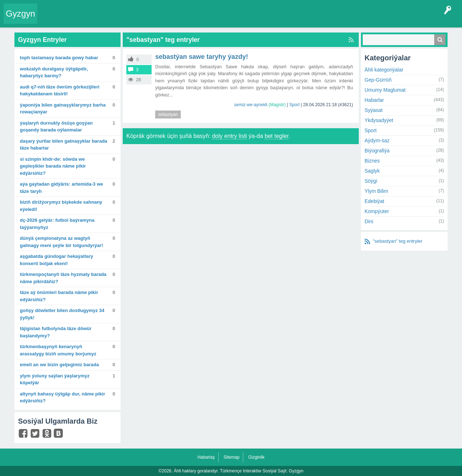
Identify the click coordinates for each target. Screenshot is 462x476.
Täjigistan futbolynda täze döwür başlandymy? (56, 332)
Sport (294, 105)
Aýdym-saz (377, 140)
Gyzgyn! (101, 20)
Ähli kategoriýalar (384, 70)
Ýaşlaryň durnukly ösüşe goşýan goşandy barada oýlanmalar (56, 127)
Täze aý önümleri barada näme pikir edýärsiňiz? (59, 296)
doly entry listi (229, 136)
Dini (369, 221)
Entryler (78, 20)
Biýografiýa (377, 151)
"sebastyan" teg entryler (398, 241)
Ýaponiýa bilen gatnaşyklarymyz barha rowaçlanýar (63, 109)
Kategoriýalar (152, 20)
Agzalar (180, 20)
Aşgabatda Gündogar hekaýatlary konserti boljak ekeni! (56, 260)
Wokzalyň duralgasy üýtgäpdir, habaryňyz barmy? (54, 72)
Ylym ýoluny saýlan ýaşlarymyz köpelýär (55, 379)
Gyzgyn (20, 14)
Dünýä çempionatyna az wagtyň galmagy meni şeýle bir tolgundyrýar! (61, 242)
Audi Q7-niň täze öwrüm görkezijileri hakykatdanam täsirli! (60, 90)
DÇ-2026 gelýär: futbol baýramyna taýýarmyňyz (57, 224)
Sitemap (231, 457)
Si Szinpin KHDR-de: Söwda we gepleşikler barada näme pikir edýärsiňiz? (53, 166)
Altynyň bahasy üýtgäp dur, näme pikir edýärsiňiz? (62, 397)
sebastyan (168, 114)
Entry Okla (53, 20)
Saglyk (372, 171)
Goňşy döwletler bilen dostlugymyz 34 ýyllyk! (62, 314)
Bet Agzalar (206, 20)
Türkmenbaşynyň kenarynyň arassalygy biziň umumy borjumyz (58, 350)
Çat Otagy (257, 20)
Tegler (123, 20)
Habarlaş (206, 457)
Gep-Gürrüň (378, 80)
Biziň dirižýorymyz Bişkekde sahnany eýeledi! (61, 206)
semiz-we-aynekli (251, 105)
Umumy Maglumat (385, 90)
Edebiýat (374, 201)
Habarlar (374, 100)
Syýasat (374, 110)
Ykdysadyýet (379, 120)
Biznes (372, 161)
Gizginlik (256, 457)
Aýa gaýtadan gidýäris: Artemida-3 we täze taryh (61, 188)
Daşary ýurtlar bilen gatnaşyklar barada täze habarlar (64, 145)
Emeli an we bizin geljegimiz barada (59, 365)
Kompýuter (377, 211)
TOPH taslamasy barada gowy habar (59, 58)
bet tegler (276, 136)
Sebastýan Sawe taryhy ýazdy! (202, 57)
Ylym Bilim (376, 191)
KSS (232, 20)
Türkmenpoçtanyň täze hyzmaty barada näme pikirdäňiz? (63, 278)
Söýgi (371, 181)
